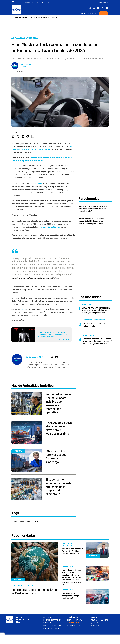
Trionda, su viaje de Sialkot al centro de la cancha (39, 17)
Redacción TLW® (26, 66)
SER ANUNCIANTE (73, 623)
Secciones (81, 13)
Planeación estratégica (52, 620)
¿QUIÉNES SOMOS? (97, 623)
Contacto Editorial (74, 620)
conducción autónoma (50, 227)
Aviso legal (96, 626)
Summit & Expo (22, 620)
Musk (23, 309)
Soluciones (93, 13)
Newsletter (29, 2)
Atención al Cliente (74, 626)
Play (48, 2)
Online (19, 617)
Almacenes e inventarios (52, 626)
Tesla (39, 184)
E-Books (40, 2)
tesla (15, 521)
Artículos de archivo (51, 628)
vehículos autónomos (29, 521)
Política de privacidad (100, 620)
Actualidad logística (25, 38)
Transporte (47, 623)
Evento (104, 13)
